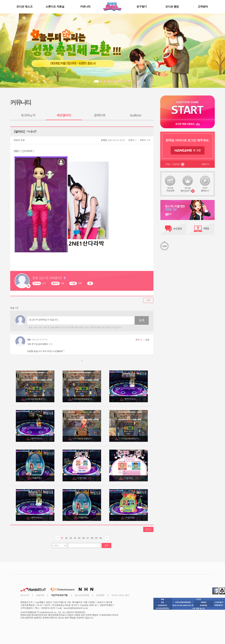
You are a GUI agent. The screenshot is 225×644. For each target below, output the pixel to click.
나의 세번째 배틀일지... (83, 438)
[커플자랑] (37, 478)
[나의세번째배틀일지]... (37, 399)
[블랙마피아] (130, 399)
